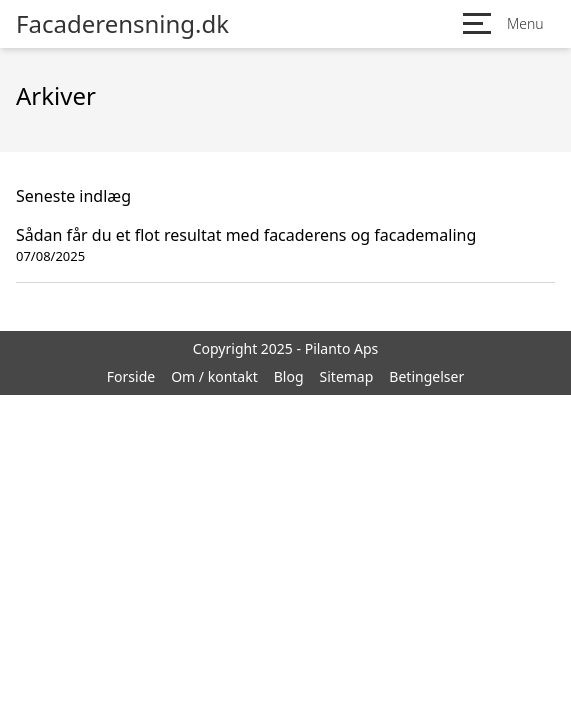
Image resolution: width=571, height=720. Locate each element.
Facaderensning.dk (122, 24)
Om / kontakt (214, 376)
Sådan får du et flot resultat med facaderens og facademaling (246, 235)
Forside (131, 376)
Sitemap (347, 376)
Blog (289, 376)
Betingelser (426, 376)
